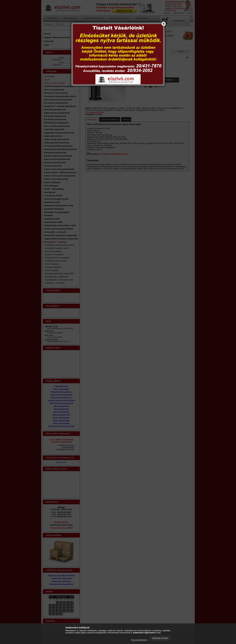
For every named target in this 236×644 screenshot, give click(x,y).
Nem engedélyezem (139, 640)
